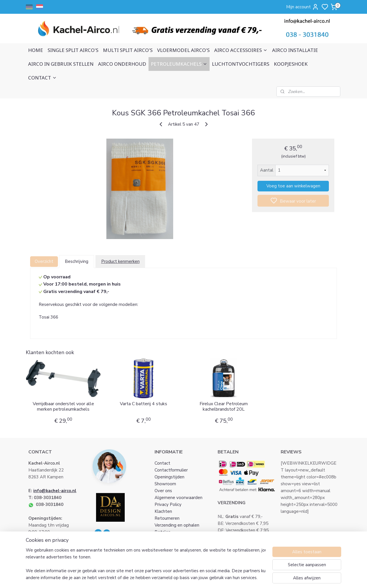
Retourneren (167, 518)
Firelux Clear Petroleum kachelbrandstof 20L (224, 407)
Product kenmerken (120, 261)
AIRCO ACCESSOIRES (241, 50)
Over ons (163, 491)
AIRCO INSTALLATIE (295, 50)
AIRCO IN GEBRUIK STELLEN (61, 64)
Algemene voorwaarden (178, 498)
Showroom (165, 484)
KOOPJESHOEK (291, 64)
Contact (162, 463)
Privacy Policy (168, 504)
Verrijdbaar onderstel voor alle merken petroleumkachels (63, 407)
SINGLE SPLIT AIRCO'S (73, 50)
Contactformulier (171, 470)
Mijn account (302, 7)
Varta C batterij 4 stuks (144, 404)
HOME (36, 50)
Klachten (163, 511)
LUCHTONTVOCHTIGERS (241, 64)
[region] (146, 564)
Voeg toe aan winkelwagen (293, 186)
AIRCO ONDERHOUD (122, 64)
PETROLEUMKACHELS (179, 64)
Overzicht (44, 261)
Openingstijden (169, 477)
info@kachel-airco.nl (55, 491)
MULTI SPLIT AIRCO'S (128, 50)
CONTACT (42, 78)
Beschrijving (77, 261)
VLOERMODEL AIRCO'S (183, 50)
